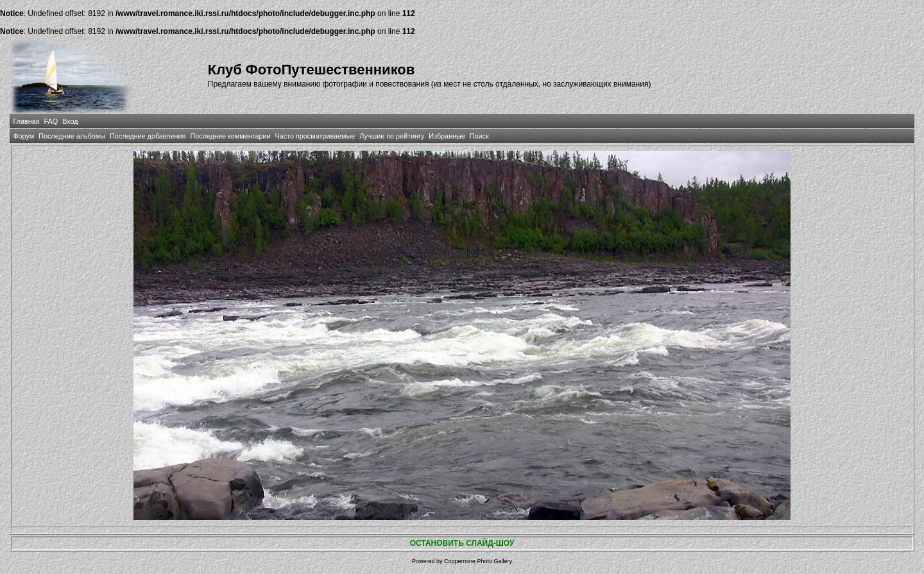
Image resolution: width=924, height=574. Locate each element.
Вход (70, 121)
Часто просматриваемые (315, 136)
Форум (23, 136)
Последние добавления (148, 136)
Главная (26, 121)
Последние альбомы (72, 136)
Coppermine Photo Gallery (478, 561)
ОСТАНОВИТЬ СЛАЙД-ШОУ (462, 543)
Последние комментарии (230, 136)
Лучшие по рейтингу (392, 136)
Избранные (447, 136)
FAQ (51, 121)
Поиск (479, 136)
